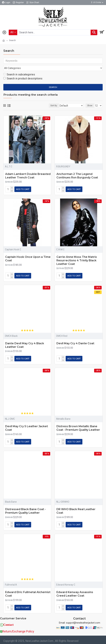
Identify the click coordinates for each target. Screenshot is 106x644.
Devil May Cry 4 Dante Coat (75, 343)
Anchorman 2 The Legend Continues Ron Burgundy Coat (77, 177)
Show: (90, 106)
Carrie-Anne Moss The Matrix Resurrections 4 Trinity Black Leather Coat (77, 261)
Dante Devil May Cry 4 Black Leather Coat (25, 345)
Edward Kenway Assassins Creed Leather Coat (75, 591)
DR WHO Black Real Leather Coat (76, 509)
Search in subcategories (19, 75)
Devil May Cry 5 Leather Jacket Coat (27, 427)
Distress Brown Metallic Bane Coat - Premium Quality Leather (78, 427)
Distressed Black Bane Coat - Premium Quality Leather (25, 509)
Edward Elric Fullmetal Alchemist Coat (28, 591)
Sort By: (53, 106)
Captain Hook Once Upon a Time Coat (28, 259)
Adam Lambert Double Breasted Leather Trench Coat (28, 177)
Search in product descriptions (23, 79)
